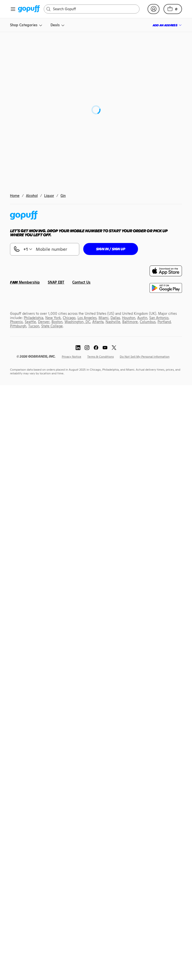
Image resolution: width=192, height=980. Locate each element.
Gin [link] (63, 196)
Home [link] (15, 196)
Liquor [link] (49, 196)
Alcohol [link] (32, 196)
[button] (173, 9)
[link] (29, 9)
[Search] (94, 9)
